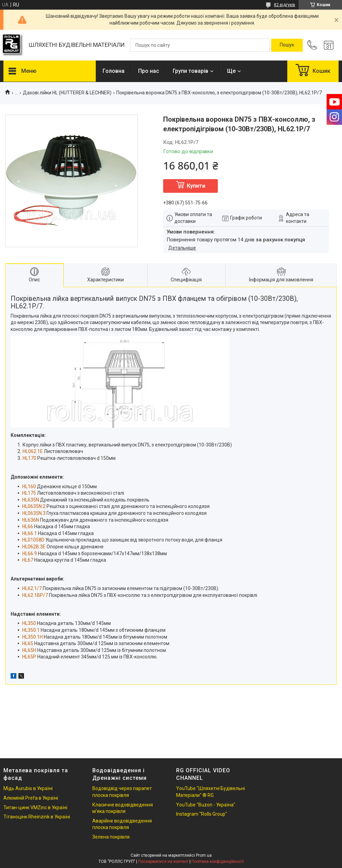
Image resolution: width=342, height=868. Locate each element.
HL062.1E (33, 451)
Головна (114, 71)
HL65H (29, 650)
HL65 (28, 643)
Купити (196, 186)
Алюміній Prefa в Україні (31, 798)
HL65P (29, 657)
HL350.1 (31, 630)
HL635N (31, 500)
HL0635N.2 (34, 506)
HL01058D (33, 540)
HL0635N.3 (34, 513)
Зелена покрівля (111, 837)
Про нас (149, 71)
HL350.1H (32, 637)
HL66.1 (30, 533)
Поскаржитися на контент (163, 862)
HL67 (28, 560)
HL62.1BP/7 (35, 595)
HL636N (31, 520)
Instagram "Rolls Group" (202, 814)
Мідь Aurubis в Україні (28, 788)
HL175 (29, 493)
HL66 (28, 526)
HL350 (29, 623)
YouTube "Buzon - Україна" (206, 805)
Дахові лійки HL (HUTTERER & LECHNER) (67, 93)
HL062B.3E (34, 547)
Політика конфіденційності (218, 862)
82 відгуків (285, 5)
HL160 (29, 486)
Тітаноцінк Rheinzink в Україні (37, 817)
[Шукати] (287, 45)
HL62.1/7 (32, 588)
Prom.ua (204, 855)
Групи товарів (190, 71)
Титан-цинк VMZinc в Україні (35, 807)
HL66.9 (30, 553)
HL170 (29, 458)
